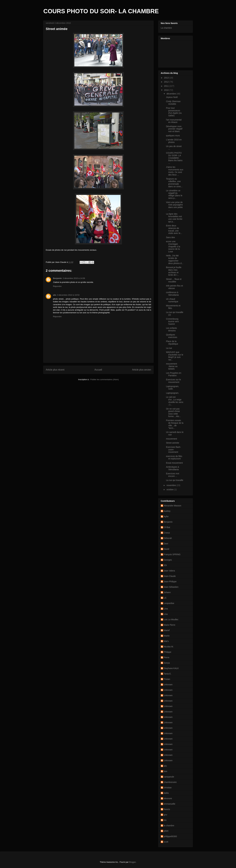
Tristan (167, 679)
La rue (169, 348)
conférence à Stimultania (172, 294)
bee (165, 771)
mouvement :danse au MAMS (172, 366)
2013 (167, 78)
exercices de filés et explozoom (174, 457)
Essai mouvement (174, 463)
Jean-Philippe (170, 582)
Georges (168, 560)
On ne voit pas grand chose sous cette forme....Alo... (173, 413)
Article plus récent (55, 370)
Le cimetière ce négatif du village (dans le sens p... (174, 194)
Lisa (166, 614)
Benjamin (57, 278)
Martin (167, 636)
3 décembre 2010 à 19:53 (68, 295)
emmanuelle (169, 804)
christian (168, 788)
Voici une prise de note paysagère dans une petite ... (174, 206)
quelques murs (173, 136)
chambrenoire (170, 782)
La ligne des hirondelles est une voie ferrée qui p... (174, 218)
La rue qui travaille (175, 480)
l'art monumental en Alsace (174, 121)
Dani (166, 544)
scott (166, 842)
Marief (167, 630)
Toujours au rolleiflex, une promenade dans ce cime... (174, 183)
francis (167, 809)
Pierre (167, 657)
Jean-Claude (170, 576)
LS (165, 598)
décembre (171, 94)
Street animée (173, 443)
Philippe (168, 652)
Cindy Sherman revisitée (173, 103)
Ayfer (166, 516)
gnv (165, 815)
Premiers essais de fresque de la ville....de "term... (175, 424)
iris (165, 820)
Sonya (167, 663)
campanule (169, 777)
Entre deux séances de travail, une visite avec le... (174, 229)
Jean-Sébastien (171, 587)
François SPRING (172, 554)
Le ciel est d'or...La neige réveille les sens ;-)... (175, 401)
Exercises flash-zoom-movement (173, 450)
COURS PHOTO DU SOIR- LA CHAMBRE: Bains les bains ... (174, 158)
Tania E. (168, 674)
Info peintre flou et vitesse (174, 287)
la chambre (169, 826)
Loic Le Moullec (171, 619)
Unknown (168, 685)
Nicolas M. (169, 647)
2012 (167, 82)
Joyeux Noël (172, 97)
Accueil (98, 370)
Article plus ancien (142, 370)
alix (55, 295)
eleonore (168, 798)
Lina (166, 609)
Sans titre (170, 237)
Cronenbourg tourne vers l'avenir (172, 321)
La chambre (166, 28)
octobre (170, 490)
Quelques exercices (172, 336)
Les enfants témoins (171, 329)
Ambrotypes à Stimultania (172, 468)
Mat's (166, 641)
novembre (171, 485)
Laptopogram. (172, 393)
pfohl (166, 831)
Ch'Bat (167, 527)
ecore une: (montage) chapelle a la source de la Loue (173, 246)
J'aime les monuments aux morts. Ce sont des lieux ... (175, 171)
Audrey (167, 511)
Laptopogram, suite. (172, 388)
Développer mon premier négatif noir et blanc (174, 129)
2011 (167, 86)
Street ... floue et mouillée (174, 280)
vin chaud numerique (172, 300)
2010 (167, 90)
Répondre (57, 286)
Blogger (132, 862)
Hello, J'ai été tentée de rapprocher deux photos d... (175, 259)
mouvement (172, 439)
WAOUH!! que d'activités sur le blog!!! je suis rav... (175, 356)
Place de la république (172, 343)
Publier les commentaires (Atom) (105, 379)
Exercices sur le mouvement (173, 381)
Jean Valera (169, 571)
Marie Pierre (169, 625)
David (166, 549)
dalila (166, 793)
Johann (167, 592)
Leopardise (169, 603)
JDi (165, 565)
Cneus (167, 533)
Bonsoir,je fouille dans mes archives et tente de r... (174, 271)
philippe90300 (170, 836)
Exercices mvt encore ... (173, 475)
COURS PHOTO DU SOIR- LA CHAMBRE (101, 11)
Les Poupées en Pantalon (174, 374)
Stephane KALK (171, 668)
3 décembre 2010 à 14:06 (74, 278)
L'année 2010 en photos (174, 141)
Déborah (168, 538)
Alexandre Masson (172, 506)
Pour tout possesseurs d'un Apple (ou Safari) (174, 112)
